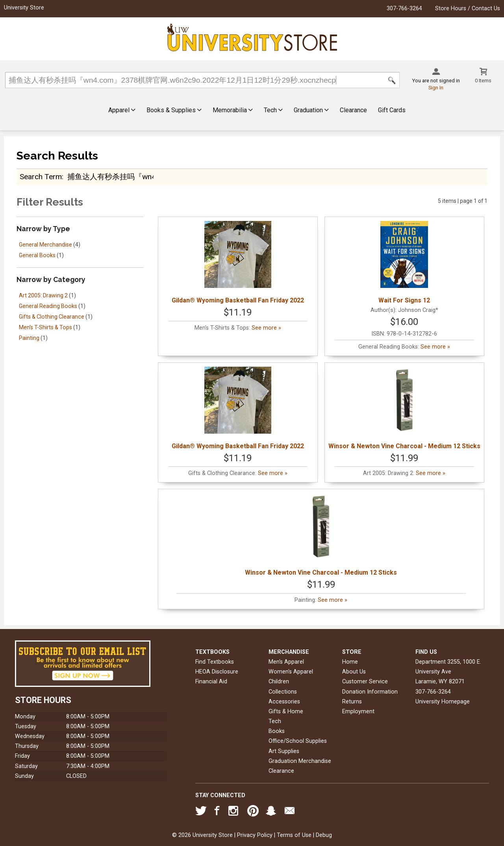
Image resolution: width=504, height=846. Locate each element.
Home (350, 662)
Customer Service (365, 682)
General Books (37, 255)
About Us (354, 672)
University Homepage (443, 702)
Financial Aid (211, 682)
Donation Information (370, 692)
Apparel (122, 110)
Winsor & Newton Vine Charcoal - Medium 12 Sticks (404, 408)
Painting (29, 338)
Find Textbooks (215, 662)
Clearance (353, 110)
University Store (24, 8)
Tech (273, 110)
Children (279, 682)
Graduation (311, 110)
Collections (283, 692)
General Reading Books (48, 306)
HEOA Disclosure (217, 672)
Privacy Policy (255, 835)
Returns (352, 702)
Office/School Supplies (298, 741)
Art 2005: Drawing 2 (43, 295)
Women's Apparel (291, 672)
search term (41, 177)
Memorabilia (233, 110)
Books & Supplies (174, 110)
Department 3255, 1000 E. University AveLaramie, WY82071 (448, 672)
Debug (324, 835)
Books (277, 731)
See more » (266, 328)
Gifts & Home (286, 711)
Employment (358, 711)
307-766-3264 (404, 8)
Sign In (436, 88)
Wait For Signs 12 (404, 263)
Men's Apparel (286, 662)
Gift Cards (392, 110)
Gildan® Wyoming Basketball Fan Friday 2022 (238, 263)
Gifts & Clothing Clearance (52, 317)
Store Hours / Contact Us (468, 8)
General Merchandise (45, 245)
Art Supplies (284, 751)
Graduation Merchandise (300, 761)
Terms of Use (294, 835)
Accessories (284, 702)
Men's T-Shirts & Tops (45, 327)
